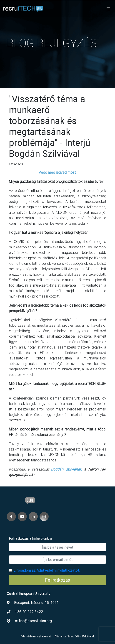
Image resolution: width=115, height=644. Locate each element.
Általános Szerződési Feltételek (75, 636)
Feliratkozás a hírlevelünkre (30, 538)
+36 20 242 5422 (29, 612)
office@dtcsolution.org (33, 621)
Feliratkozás (57, 580)
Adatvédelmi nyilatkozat (36, 636)
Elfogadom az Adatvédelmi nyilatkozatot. (47, 570)
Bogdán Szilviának (66, 469)
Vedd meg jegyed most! (57, 172)
